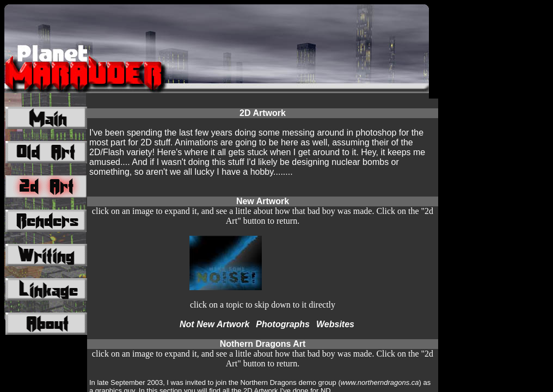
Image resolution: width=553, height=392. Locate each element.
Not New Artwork (214, 324)
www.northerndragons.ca (380, 382)
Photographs (283, 324)
